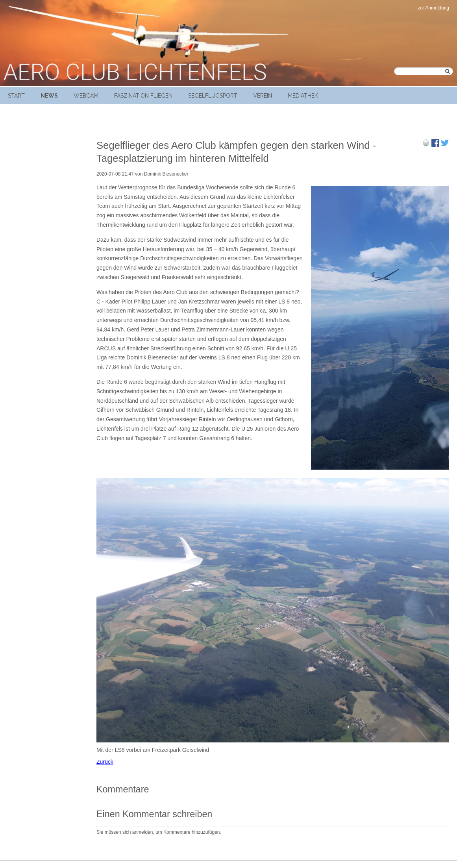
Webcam (86, 96)
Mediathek (303, 96)
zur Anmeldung (433, 8)
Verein (263, 96)
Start (16, 96)
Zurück (105, 762)
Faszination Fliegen (143, 96)
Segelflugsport (213, 96)
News (49, 96)
